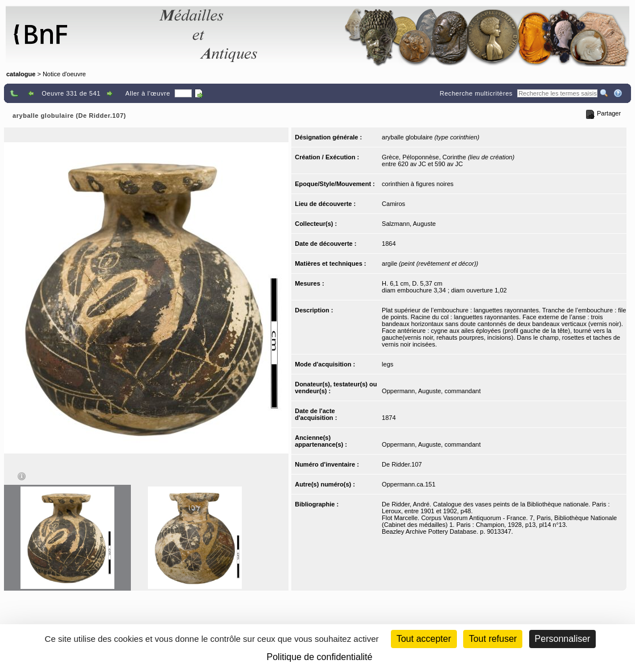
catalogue (21, 74)
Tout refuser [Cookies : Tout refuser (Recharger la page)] (493, 639)
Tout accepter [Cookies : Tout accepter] (424, 639)
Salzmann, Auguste (409, 224)
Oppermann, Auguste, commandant (431, 391)
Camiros (393, 204)
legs (387, 364)
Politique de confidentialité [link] (320, 657)
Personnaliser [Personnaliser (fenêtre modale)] (563, 639)
